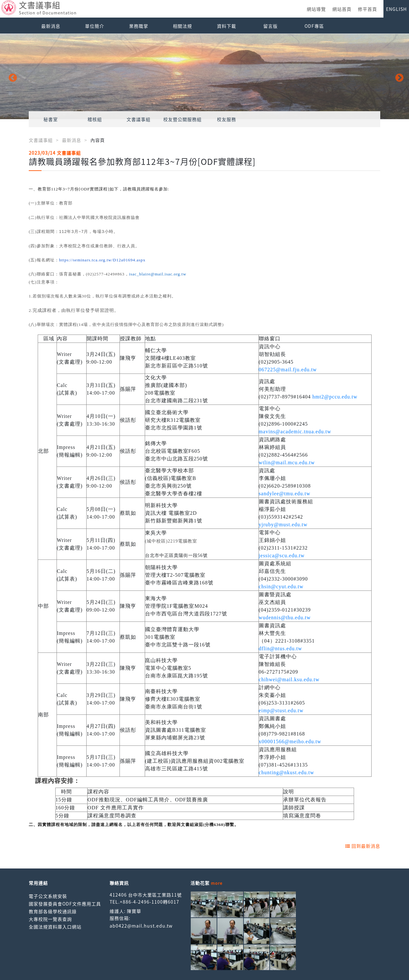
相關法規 (182, 26)
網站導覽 (316, 9)
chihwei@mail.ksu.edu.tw (289, 679)
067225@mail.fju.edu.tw (288, 370)
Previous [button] (11, 76)
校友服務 (227, 119)
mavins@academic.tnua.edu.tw (295, 432)
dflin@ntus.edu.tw (281, 648)
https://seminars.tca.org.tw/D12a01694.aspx (102, 260)
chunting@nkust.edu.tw (287, 772)
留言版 (270, 26)
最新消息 (51, 26)
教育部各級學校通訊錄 (53, 911)
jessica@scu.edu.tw (282, 556)
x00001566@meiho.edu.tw (290, 741)
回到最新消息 (363, 846)
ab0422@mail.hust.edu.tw (141, 926)
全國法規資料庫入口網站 (55, 927)
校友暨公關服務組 (182, 119)
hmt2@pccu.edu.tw (335, 397)
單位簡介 (95, 26)
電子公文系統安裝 (48, 896)
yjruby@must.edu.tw (283, 525)
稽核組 (95, 119)
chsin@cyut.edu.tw (281, 586)
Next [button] (398, 76)
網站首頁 (342, 9)
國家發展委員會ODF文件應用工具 (65, 904)
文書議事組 (139, 119)
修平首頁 (367, 9)
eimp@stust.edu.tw (281, 710)
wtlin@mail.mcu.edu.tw (287, 463)
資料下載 (227, 26)
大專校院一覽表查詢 (50, 919)
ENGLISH (396, 9)
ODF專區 (314, 26)
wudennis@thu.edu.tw (285, 617)
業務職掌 (139, 26)
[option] (204, 77)
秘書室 (51, 119)
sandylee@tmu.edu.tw (285, 494)
